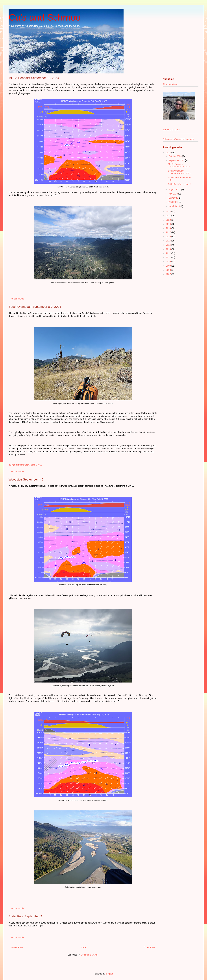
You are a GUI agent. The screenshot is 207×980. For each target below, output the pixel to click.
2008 (169, 270)
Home (83, 947)
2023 (169, 153)
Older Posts (149, 947)
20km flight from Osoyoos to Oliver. (26, 465)
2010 (169, 262)
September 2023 (177, 160)
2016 (169, 237)
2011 (169, 257)
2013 (169, 249)
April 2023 (174, 202)
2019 (169, 224)
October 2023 (175, 156)
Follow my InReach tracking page (178, 139)
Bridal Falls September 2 (25, 916)
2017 (169, 232)
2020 (169, 220)
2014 (169, 245)
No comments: (18, 299)
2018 (169, 228)
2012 (169, 253)
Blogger (109, 974)
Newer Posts (17, 947)
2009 (169, 266)
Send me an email (171, 130)
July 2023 (173, 194)
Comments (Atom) (90, 955)
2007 (169, 274)
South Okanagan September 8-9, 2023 (35, 307)
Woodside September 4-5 (26, 479)
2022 (169, 211)
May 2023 (173, 198)
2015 (169, 241)
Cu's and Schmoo (45, 17)
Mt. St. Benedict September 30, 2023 (34, 78)
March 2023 (174, 206)
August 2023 (175, 189)
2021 (169, 216)
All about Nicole (170, 84)
